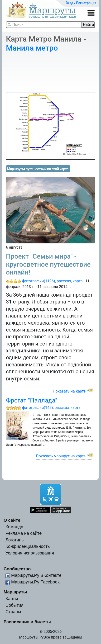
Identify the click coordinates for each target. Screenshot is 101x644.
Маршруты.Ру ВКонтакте (36, 575)
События (14, 605)
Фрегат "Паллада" (31, 400)
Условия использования (30, 553)
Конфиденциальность (28, 546)
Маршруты (15, 592)
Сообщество (17, 569)
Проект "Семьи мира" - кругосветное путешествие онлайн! (48, 264)
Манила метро (32, 48)
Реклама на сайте (24, 533)
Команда (14, 527)
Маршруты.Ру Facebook (35, 582)
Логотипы (15, 540)
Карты (12, 599)
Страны (13, 612)
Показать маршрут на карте (61, 456)
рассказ (64, 281)
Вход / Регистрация (81, 3)
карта (78, 281)
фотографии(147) (38, 408)
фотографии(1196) (39, 281)
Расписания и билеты (27, 622)
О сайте (12, 520)
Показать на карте (69, 391)
